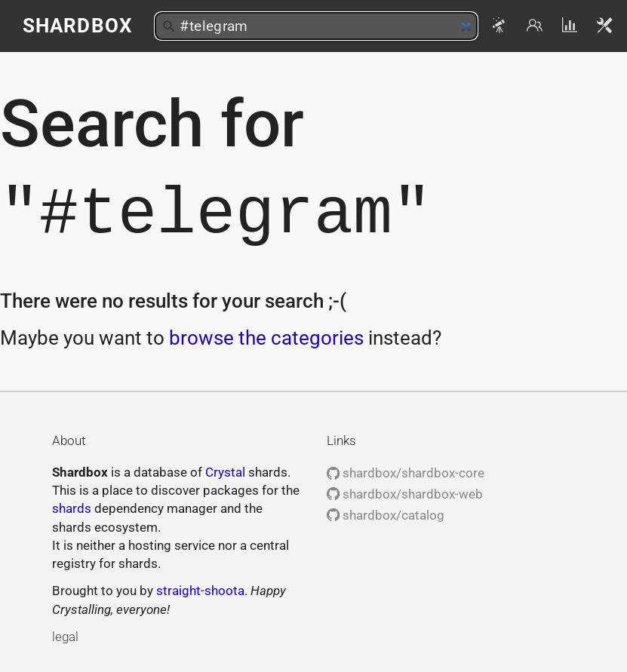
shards (72, 508)
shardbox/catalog (386, 515)
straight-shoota (200, 591)
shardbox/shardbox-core (406, 473)
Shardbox (77, 26)
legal (65, 637)
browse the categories (266, 338)
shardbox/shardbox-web (405, 494)
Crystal (225, 472)
